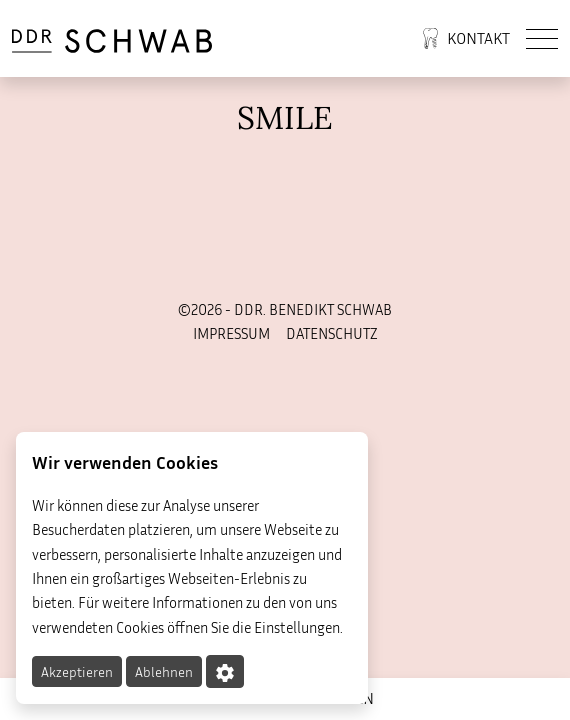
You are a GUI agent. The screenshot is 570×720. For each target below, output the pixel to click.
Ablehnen (164, 671)
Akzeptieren (77, 671)
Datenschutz (332, 333)
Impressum (231, 333)
